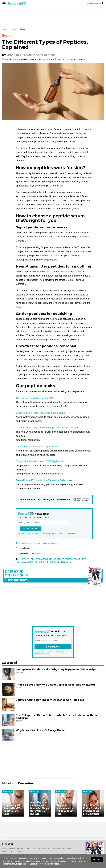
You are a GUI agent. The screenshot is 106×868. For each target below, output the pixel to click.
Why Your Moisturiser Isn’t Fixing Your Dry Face (65, 810)
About (29, 849)
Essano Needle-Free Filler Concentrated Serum (41, 413)
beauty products (63, 559)
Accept (97, 859)
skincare (44, 562)
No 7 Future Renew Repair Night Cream (37, 447)
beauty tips (80, 559)
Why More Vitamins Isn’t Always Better (41, 730)
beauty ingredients (42, 559)
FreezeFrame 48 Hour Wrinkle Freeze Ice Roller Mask (44, 480)
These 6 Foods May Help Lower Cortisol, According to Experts (56, 685)
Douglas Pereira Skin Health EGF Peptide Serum (41, 461)
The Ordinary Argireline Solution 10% (35, 398)
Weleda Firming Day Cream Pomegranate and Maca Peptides (48, 428)
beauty (26, 559)
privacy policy (48, 534)
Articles (14, 29)
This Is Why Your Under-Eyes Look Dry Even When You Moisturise (92, 810)
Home (4, 29)
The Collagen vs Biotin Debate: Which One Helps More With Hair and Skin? (39, 808)
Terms (69, 849)
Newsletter (8, 849)
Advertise (7, 851)
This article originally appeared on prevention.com (37, 543)
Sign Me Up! (30, 529)
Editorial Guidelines (44, 849)
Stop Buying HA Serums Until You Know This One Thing (13, 810)
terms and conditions (67, 534)
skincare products (60, 562)
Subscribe (92, 3)
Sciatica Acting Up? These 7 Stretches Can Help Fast (50, 700)
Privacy (60, 849)
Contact (20, 849)
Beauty (23, 29)
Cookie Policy (36, 864)
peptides (21, 562)
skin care (32, 562)
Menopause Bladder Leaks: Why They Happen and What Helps (56, 669)
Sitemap (18, 851)
